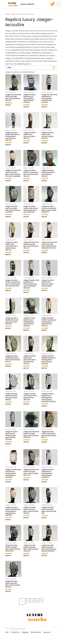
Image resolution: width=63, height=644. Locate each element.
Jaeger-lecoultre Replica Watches (22, 13)
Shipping (25, 631)
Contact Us (15, 631)
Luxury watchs (14, 4)
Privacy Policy (36, 631)
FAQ (7, 631)
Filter (9, 67)
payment (47, 631)
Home (7, 13)
